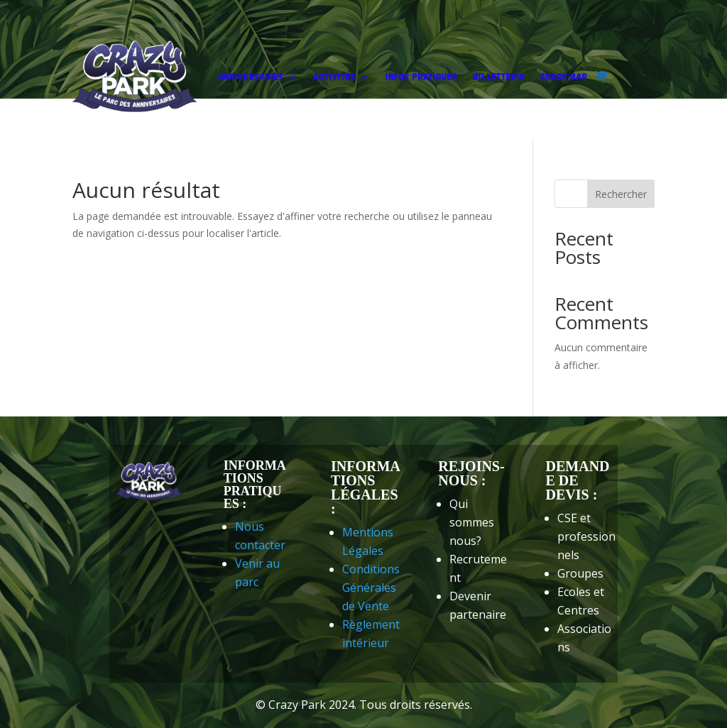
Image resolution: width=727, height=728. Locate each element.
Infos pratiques (421, 76)
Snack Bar (564, 76)
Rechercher (621, 194)
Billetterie (499, 76)
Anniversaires (251, 76)
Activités (334, 76)
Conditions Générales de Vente (371, 588)
